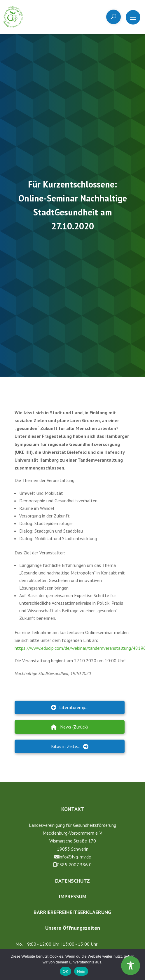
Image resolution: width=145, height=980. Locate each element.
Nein (81, 971)
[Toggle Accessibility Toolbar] (131, 966)
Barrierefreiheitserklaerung (72, 912)
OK (65, 971)
